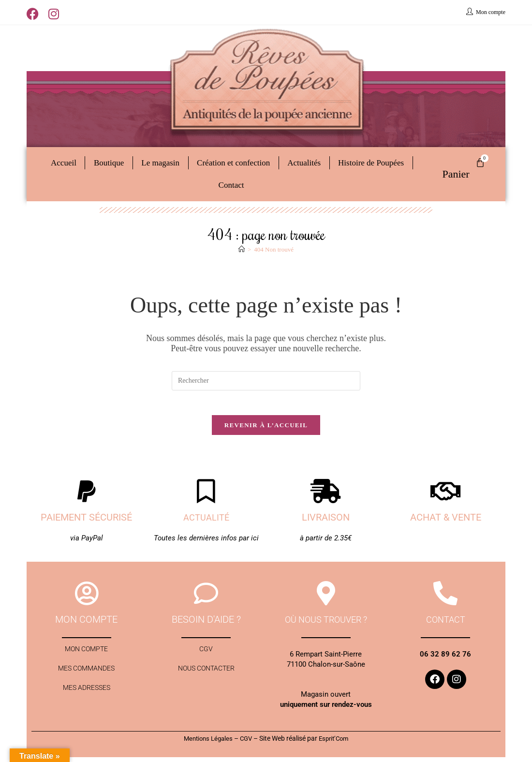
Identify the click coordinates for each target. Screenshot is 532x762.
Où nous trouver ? (326, 624)
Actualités (304, 163)
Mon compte (87, 656)
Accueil (64, 163)
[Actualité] (206, 496)
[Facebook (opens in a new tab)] (35, 14)
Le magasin (160, 163)
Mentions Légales (206, 743)
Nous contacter (206, 678)
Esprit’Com (336, 743)
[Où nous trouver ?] (326, 598)
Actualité (206, 522)
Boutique (109, 163)
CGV (206, 656)
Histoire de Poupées (371, 163)
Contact (231, 185)
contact (446, 624)
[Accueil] (242, 249)
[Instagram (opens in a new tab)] (54, 14)
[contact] (445, 598)
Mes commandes (86, 678)
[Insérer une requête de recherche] (266, 381)
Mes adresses (86, 700)
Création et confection (233, 163)
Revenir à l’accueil (266, 430)
